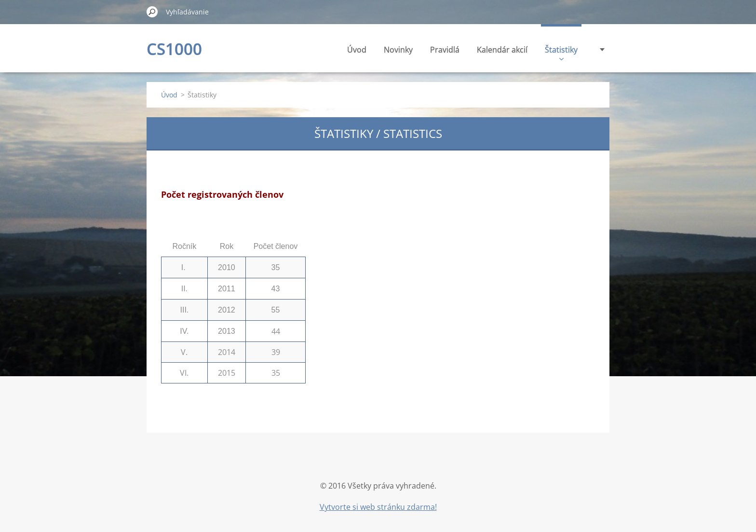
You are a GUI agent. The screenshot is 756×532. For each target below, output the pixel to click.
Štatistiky (561, 52)
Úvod (357, 50)
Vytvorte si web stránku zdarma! (378, 507)
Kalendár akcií (502, 50)
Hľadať (152, 12)
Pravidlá (445, 50)
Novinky (398, 50)
